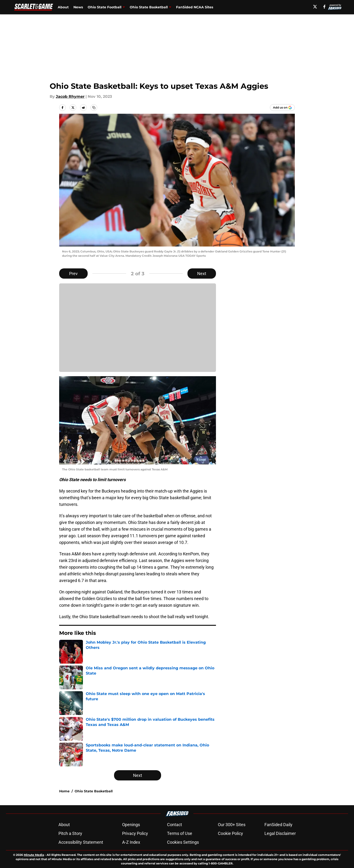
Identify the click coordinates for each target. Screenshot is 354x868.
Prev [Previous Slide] (73, 274)
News (78, 7)
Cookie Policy (230, 833)
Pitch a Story (70, 833)
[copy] (94, 108)
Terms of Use (180, 833)
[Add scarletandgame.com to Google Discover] (282, 108)
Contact (175, 825)
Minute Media (34, 855)
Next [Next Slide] (202, 274)
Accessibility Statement (81, 842)
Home (64, 791)
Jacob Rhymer (70, 96)
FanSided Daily (278, 825)
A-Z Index (131, 842)
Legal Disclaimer (280, 833)
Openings (131, 825)
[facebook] (324, 7)
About (63, 7)
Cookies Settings (183, 842)
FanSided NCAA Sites (195, 7)
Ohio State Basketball (94, 791)
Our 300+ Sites (232, 825)
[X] (315, 7)
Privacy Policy (135, 833)
